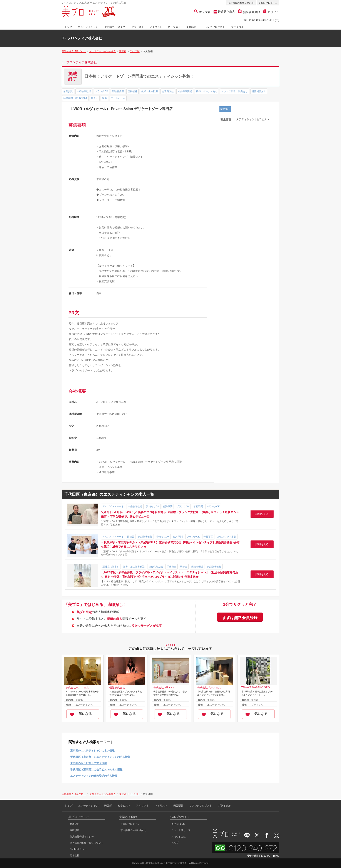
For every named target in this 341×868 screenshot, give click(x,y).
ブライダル (237, 27)
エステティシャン (88, 27)
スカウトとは (179, 836)
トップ (68, 27)
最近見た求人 (226, 12)
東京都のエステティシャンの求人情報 (92, 751)
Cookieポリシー (78, 849)
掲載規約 (75, 830)
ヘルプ (175, 843)
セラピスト (138, 27)
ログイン (271, 12)
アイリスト (156, 27)
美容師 (108, 806)
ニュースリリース (181, 830)
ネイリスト (174, 27)
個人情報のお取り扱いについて (87, 843)
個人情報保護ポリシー (82, 836)
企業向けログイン (268, 3)
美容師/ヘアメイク (115, 27)
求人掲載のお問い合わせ (241, 3)
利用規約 (75, 824)
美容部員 (191, 27)
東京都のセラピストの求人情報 (89, 763)
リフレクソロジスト (214, 27)
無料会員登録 (249, 12)
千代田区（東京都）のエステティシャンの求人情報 (100, 757)
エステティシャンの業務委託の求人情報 (94, 776)
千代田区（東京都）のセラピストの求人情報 (96, 770)
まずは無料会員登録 (240, 618)
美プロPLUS (178, 824)
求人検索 (202, 12)
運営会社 (75, 855)
